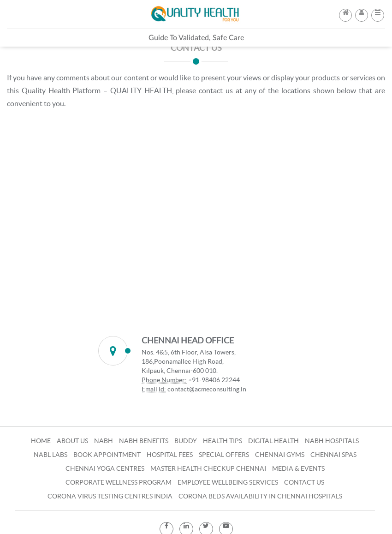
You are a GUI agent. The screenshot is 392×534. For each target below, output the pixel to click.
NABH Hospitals (332, 441)
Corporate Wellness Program (119, 482)
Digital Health (273, 441)
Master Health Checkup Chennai (208, 468)
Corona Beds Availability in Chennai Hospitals (260, 496)
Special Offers (224, 455)
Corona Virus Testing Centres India (110, 496)
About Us (72, 441)
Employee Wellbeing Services (228, 482)
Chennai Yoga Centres (105, 468)
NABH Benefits (144, 441)
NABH (104, 441)
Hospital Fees (170, 455)
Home (41, 441)
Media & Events (298, 468)
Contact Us (304, 482)
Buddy (186, 441)
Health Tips (223, 441)
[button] (378, 12)
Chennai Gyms (280, 455)
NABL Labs (50, 455)
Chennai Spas (333, 455)
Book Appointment (107, 455)
